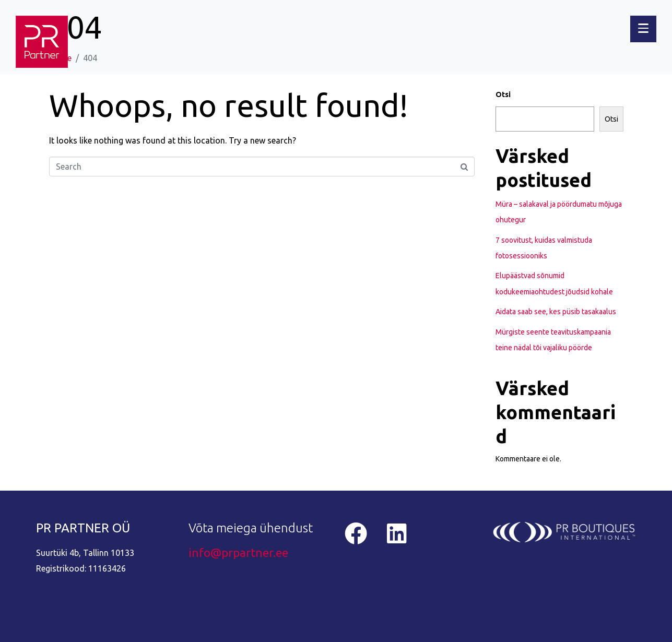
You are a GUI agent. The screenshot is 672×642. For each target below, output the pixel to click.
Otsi (503, 94)
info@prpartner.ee (238, 552)
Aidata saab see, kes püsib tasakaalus (556, 312)
